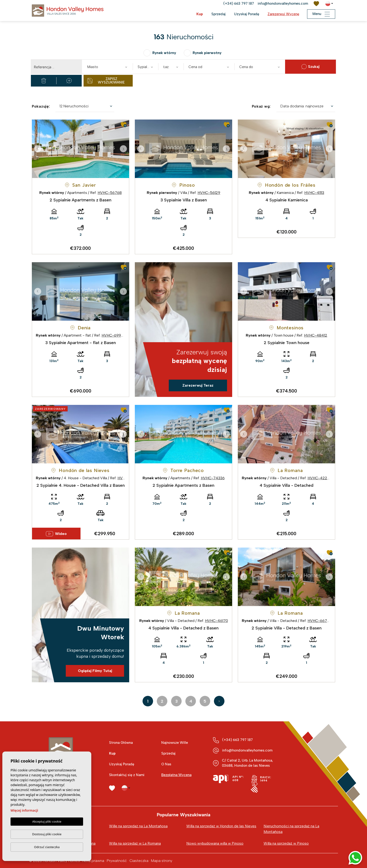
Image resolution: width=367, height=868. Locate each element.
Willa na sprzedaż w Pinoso (286, 843)
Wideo (56, 534)
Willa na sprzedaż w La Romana (135, 843)
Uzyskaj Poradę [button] (247, 14)
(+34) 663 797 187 (239, 4)
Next (125, 149)
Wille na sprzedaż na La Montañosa (138, 826)
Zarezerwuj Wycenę (283, 14)
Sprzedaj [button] (218, 14)
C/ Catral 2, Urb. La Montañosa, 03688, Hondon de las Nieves (247, 763)
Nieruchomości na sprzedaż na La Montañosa (291, 829)
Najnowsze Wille (175, 743)
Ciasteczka (139, 861)
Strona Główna (121, 743)
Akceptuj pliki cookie (47, 822)
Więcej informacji (24, 811)
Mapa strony (162, 861)
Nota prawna (93, 861)
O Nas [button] (166, 764)
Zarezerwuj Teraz (198, 385)
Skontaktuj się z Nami (127, 775)
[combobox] (107, 67)
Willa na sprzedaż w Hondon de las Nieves (221, 826)
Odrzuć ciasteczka (47, 847)
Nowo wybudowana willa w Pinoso (215, 843)
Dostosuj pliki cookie (47, 834)
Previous (37, 149)
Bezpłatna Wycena (176, 775)
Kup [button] (200, 14)
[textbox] (108, 67)
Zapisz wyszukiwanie (106, 81)
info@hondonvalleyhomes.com (283, 4)
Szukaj (310, 67)
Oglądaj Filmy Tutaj (95, 671)
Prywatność (117, 861)
